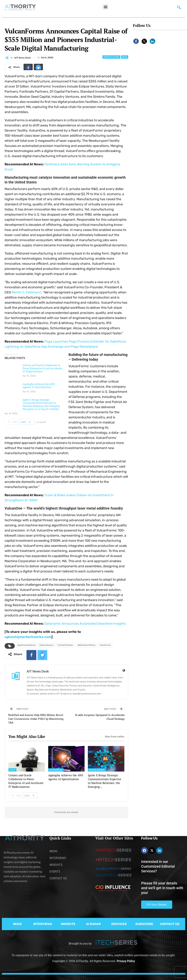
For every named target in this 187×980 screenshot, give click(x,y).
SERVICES (119, 924)
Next (27, 422)
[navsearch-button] (179, 8)
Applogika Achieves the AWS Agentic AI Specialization (39, 385)
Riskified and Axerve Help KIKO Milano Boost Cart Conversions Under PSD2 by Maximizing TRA (36, 719)
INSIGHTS (68, 924)
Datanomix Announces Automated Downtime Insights (85, 624)
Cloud (12, 770)
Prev (12, 422)
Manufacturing (111, 57)
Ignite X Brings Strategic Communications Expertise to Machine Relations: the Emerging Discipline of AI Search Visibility (41, 404)
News (125, 57)
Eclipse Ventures (46, 645)
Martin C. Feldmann (26, 292)
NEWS (17, 924)
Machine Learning (97, 770)
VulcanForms (105, 645)
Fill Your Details (157, 905)
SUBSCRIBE (144, 924)
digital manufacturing (26, 645)
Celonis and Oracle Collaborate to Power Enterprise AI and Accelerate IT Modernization (42, 368)
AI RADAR (93, 924)
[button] (105, 7)
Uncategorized (56, 770)
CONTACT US (170, 924)
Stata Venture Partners (86, 645)
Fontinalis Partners (65, 645)
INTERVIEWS (43, 924)
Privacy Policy (126, 961)
